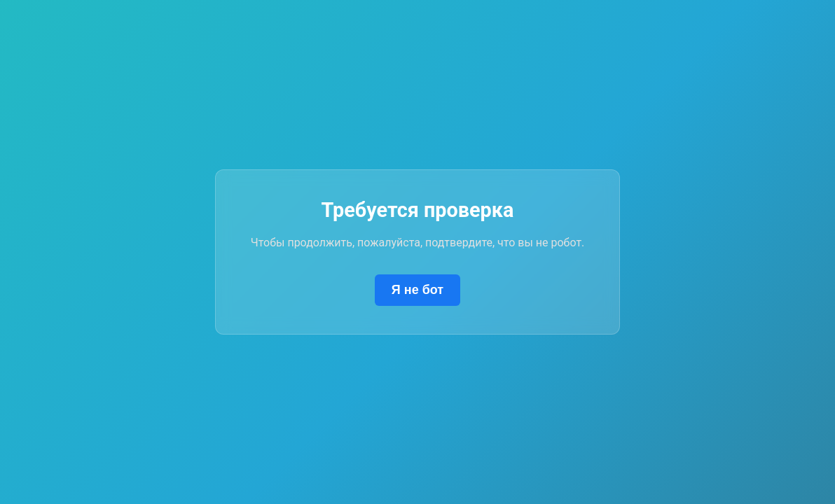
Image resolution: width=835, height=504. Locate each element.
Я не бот (417, 290)
